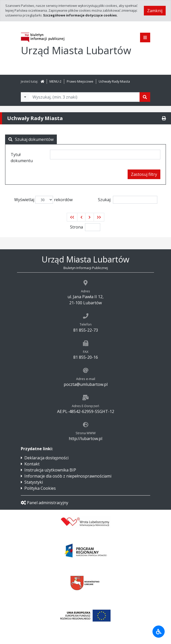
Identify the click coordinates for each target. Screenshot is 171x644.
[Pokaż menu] (145, 37)
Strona (76, 227)
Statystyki (34, 482)
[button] (72, 217)
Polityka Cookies (40, 488)
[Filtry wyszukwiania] (25, 97)
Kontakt (32, 464)
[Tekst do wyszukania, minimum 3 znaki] (84, 97)
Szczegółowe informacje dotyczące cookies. (80, 15)
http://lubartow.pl (85, 439)
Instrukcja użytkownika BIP (50, 470)
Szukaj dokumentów (31, 139)
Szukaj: (128, 200)
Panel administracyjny (45, 503)
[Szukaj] (145, 97)
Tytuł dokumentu (22, 158)
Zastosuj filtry (144, 174)
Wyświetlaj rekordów (43, 200)
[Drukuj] (164, 118)
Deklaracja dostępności (46, 458)
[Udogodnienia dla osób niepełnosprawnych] (159, 632)
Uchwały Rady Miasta (114, 81)
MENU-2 (55, 81)
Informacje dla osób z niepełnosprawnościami (68, 476)
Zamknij (155, 11)
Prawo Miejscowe (80, 81)
